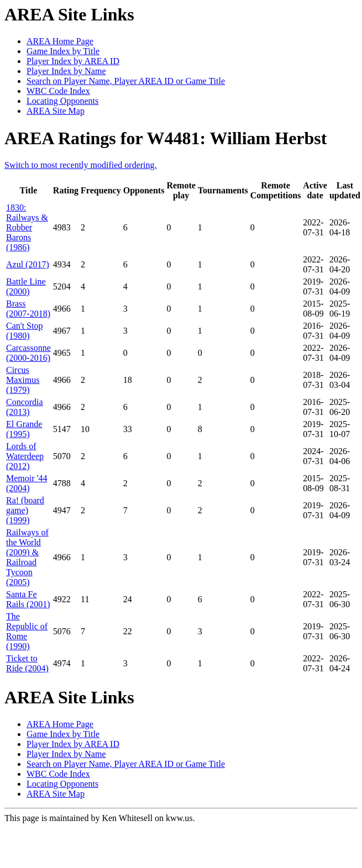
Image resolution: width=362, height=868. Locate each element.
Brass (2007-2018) (28, 309)
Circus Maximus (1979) (23, 380)
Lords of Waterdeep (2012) (25, 456)
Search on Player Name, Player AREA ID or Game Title (126, 81)
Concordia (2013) (25, 407)
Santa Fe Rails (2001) (28, 599)
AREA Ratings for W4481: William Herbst (166, 138)
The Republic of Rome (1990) (27, 631)
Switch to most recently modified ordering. (81, 165)
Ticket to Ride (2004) (27, 663)
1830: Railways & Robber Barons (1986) (27, 227)
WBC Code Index (58, 91)
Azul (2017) (28, 264)
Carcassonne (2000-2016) (28, 353)
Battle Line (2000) (26, 286)
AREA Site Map (56, 111)
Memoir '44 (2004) (27, 483)
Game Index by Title (63, 51)
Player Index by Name (66, 71)
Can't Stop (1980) (24, 331)
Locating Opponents (62, 101)
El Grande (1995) (24, 429)
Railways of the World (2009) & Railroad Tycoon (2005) (27, 557)
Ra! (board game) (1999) (25, 510)
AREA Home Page (60, 41)
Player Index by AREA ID (73, 61)
